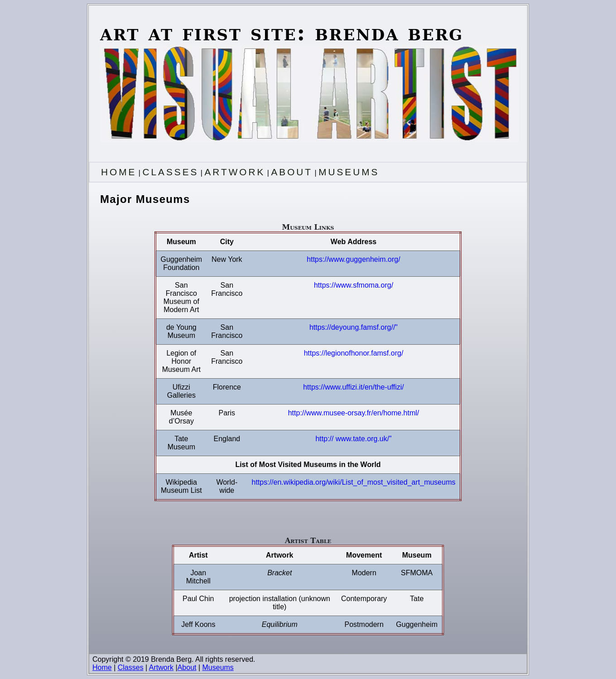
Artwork (161, 667)
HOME (119, 172)
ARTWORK (235, 172)
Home (102, 667)
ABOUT (292, 172)
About (187, 667)
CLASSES (170, 172)
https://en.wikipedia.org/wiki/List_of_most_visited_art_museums (354, 482)
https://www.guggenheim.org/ (353, 259)
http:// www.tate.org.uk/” (353, 439)
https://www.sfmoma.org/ (354, 285)
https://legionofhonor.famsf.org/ (354, 353)
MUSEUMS (349, 172)
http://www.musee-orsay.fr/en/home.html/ (354, 413)
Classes (131, 667)
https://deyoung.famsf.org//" (354, 327)
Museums (218, 667)
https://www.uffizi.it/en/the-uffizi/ (354, 387)
